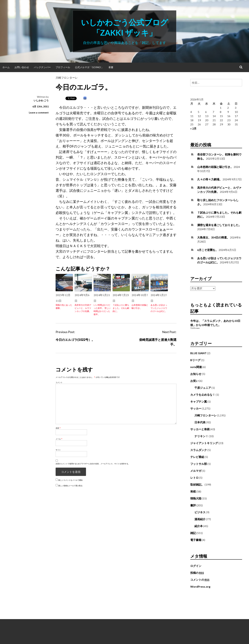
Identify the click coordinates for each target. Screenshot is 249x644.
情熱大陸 (196, 498)
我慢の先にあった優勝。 (64, 307)
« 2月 (193, 128)
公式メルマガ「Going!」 (89, 67)
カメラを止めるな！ (203, 395)
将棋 (193, 491)
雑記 (193, 533)
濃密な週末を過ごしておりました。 (219, 225)
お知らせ (196, 374)
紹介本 (199, 526)
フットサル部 (199, 464)
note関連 (196, 367)
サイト (58, 450)
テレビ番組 (197, 457)
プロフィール (63, 67)
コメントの (200, 580)
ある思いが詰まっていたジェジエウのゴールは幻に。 (159, 308)
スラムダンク (199, 450)
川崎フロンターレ (67, 78)
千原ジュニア (203, 388)
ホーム (6, 67)
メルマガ (196, 471)
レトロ (194, 478)
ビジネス (200, 512)
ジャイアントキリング (204, 443)
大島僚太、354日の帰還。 (213, 237)
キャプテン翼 (199, 401)
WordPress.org (200, 586)
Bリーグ (195, 360)
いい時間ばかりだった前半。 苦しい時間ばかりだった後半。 (102, 310)
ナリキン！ (201, 436)
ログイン (196, 566)
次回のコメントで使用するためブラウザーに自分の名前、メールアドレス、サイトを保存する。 (93, 464)
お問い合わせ (22, 67)
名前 (58, 428)
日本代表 (200, 422)
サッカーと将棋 (200, 429)
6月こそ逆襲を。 (208, 250)
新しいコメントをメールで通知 (70, 480)
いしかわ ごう (41, 100)
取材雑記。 (197, 484)
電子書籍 (196, 540)
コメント (59, 382)
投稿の (197, 573)
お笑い (194, 381)
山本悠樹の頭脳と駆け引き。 (140, 307)
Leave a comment (39, 112)
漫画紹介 (200, 519)
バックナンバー (42, 67)
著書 (111, 67)
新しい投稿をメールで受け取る (70, 486)
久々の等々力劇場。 (210, 179)
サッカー (196, 408)
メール (59, 439)
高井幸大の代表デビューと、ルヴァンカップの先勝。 (83, 308)
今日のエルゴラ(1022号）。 (75, 340)
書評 (193, 505)
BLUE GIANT (198, 353)
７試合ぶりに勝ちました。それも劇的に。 (121, 308)
